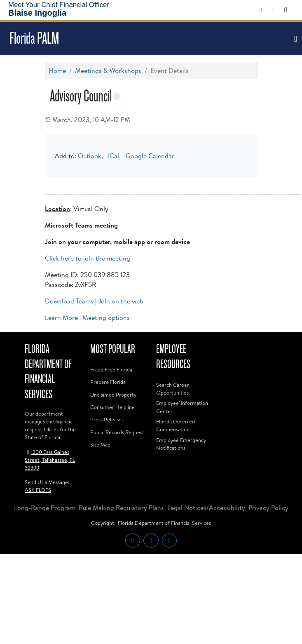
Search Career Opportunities (173, 389)
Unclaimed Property (113, 395)
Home (57, 71)
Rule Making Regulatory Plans (121, 508)
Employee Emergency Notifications (181, 444)
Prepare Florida (108, 382)
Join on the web (121, 301)
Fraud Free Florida (111, 369)
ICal (114, 156)
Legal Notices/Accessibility (206, 508)
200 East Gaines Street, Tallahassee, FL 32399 (50, 460)
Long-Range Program (45, 508)
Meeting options (106, 317)
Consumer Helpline (112, 407)
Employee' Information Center (182, 407)
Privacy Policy (268, 508)
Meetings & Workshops (108, 71)
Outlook (90, 156)
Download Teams (69, 301)
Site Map (100, 444)
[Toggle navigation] (295, 39)
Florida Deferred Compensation (176, 425)
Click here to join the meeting (88, 258)
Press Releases (107, 419)
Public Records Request (117, 432)
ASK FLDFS (38, 490)
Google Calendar (150, 156)
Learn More (61, 317)
